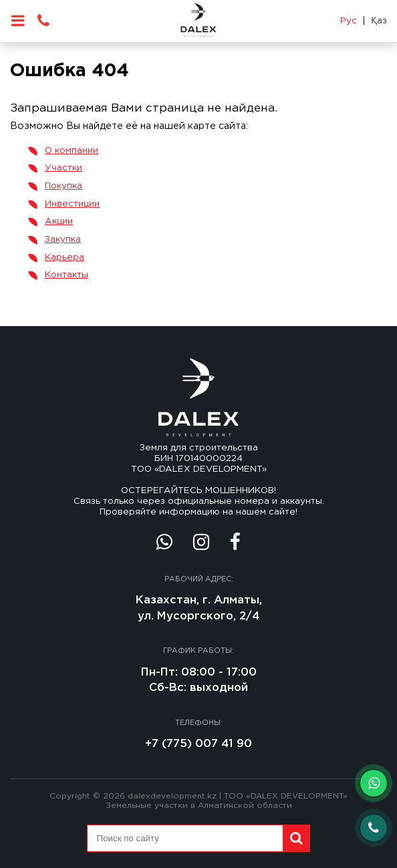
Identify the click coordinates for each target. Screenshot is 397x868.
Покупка (63, 186)
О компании (72, 150)
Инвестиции (72, 204)
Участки (63, 168)
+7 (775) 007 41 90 (198, 744)
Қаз (379, 21)
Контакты (67, 275)
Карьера (64, 257)
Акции (59, 221)
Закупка (63, 239)
